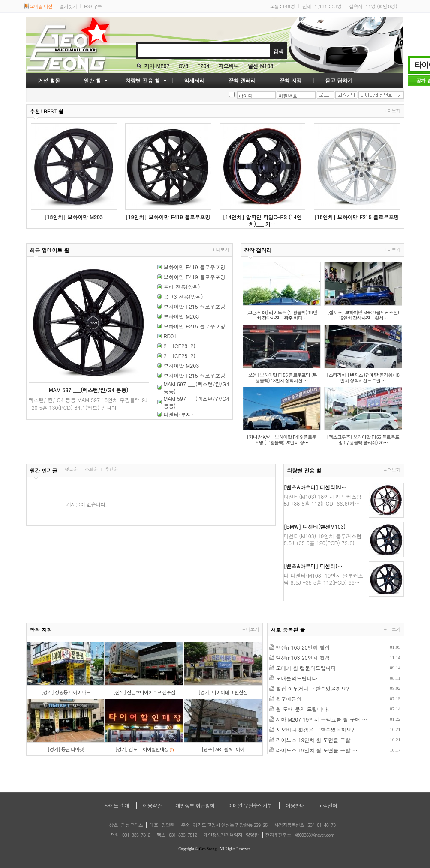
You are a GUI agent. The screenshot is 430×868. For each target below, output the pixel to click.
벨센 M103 (260, 66)
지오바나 (229, 66)
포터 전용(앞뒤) (182, 287)
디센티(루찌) (179, 414)
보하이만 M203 (182, 316)
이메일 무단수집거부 (250, 805)
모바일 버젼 (41, 6)
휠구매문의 (289, 699)
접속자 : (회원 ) (373, 6)
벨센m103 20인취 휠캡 (303, 647)
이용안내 (295, 805)
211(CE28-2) (180, 346)
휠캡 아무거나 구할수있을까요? (313, 688)
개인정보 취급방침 (195, 805)
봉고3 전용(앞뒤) (183, 297)
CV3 (183, 66)
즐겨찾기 (68, 6)
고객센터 (328, 805)
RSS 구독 (93, 6)
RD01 (170, 336)
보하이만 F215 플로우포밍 (195, 306)
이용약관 (152, 805)
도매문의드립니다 (297, 678)
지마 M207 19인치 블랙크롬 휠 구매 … (322, 719)
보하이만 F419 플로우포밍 (195, 267)
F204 (203, 66)
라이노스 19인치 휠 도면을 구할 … (317, 740)
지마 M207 (157, 66)
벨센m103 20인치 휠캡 (303, 658)
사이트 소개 (117, 805)
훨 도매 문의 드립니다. (303, 709)
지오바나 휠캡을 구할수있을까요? (315, 729)
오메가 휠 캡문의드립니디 (306, 668)
